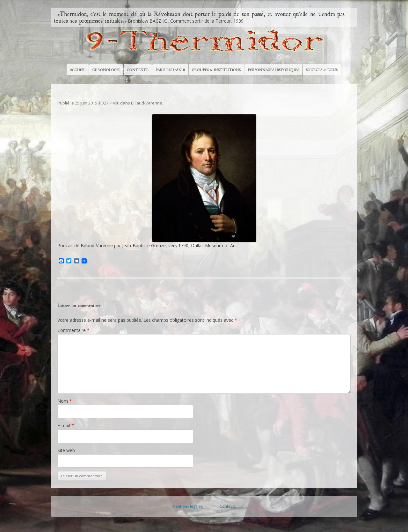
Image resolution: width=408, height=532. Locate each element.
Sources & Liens (322, 70)
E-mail (66, 425)
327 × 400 (110, 103)
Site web (66, 450)
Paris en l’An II (170, 70)
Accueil (78, 70)
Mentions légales (188, 506)
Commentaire (73, 330)
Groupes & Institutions (216, 70)
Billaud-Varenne (147, 103)
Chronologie (106, 70)
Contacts (228, 506)
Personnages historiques (273, 70)
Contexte (138, 70)
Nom (65, 401)
